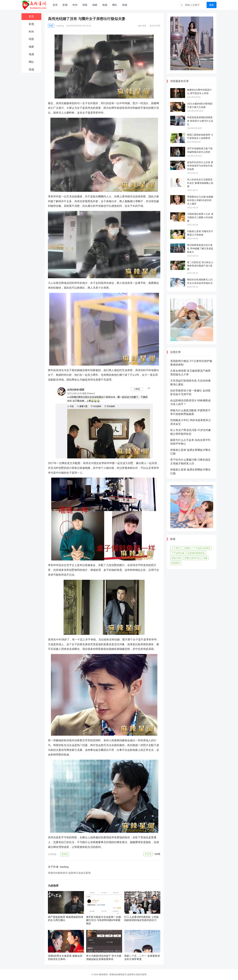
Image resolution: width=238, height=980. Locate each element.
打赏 (149, 854)
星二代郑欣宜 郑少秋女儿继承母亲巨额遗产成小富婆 (200, 266)
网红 (115, 5)
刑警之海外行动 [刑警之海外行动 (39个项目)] (192, 558)
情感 (125, 5)
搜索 (212, 5)
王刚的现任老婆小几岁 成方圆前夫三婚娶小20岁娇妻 (200, 217)
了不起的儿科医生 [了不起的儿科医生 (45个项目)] (202, 548)
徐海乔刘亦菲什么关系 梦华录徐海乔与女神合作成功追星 (200, 166)
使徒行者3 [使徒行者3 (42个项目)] (176, 558)
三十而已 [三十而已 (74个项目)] (176, 548)
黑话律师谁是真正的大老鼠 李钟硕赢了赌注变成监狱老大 (200, 248)
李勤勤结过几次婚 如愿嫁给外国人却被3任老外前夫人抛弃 (200, 200)
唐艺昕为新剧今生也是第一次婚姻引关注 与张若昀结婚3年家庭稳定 (103, 920)
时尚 (75, 5)
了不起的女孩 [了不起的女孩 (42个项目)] (178, 553)
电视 (105, 5)
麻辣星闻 (103, 974)
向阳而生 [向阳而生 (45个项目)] (176, 563)
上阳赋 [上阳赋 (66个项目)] (187, 548)
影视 (65, 5)
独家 (95, 5)
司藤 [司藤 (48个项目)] (205, 558)
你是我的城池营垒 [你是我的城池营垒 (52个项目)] (196, 553)
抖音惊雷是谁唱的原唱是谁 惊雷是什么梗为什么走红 (200, 121)
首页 (55, 5)
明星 (85, 5)
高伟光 (65, 854)
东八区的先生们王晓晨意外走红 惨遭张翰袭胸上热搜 (200, 183)
